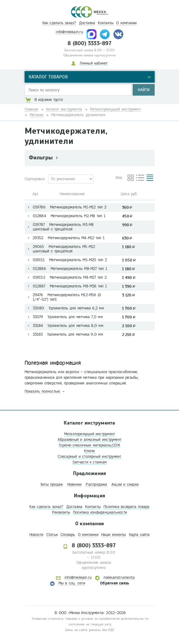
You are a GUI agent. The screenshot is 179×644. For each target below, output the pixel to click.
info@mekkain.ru (69, 32)
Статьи (52, 535)
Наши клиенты (114, 535)
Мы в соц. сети (72, 583)
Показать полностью (42, 391)
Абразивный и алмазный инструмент (89, 440)
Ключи (89, 451)
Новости (36, 535)
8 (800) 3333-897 (89, 43)
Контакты (106, 23)
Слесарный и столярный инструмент (89, 457)
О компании (126, 23)
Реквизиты (61, 512)
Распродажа (96, 484)
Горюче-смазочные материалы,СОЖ (89, 445)
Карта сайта (139, 535)
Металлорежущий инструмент (90, 434)
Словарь (68, 535)
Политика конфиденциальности (100, 512)
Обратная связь (115, 583)
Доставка (87, 23)
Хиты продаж (52, 484)
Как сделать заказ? (59, 23)
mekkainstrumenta (119, 578)
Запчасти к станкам (89, 462)
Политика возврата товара (126, 507)
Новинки (75, 484)
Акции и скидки (125, 484)
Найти (144, 90)
